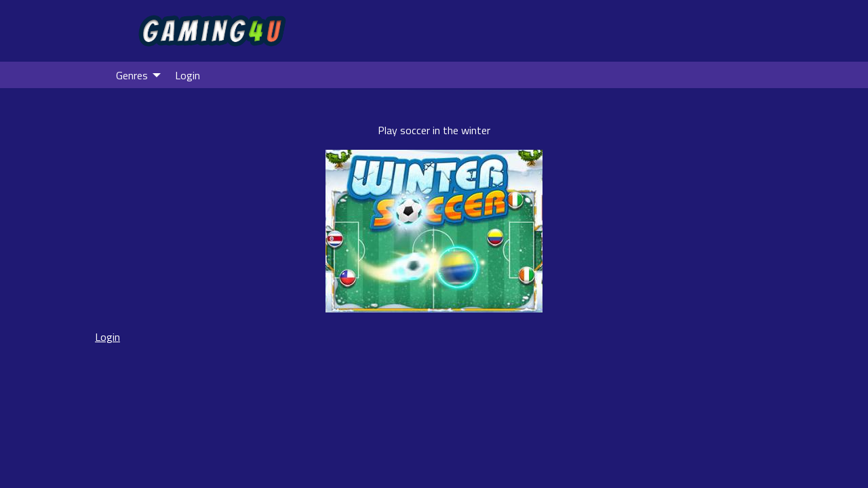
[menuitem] (135, 75)
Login (188, 75)
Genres (132, 75)
